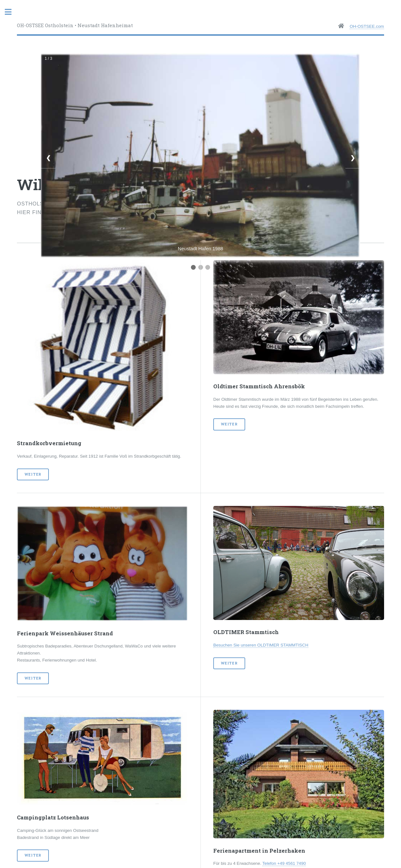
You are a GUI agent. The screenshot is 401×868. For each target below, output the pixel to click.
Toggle (11, 12)
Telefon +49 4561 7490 (284, 863)
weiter (33, 474)
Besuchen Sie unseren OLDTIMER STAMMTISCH (261, 645)
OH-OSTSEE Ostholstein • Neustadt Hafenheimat (75, 25)
